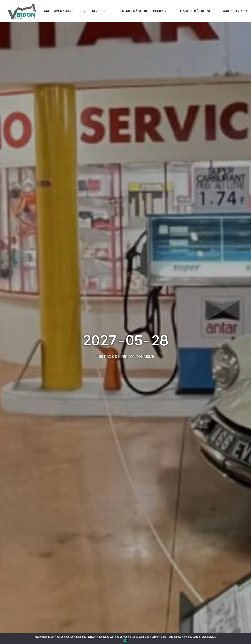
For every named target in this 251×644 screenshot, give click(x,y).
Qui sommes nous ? (59, 11)
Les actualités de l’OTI (195, 11)
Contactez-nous (236, 11)
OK (125, 640)
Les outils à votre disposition (142, 11)
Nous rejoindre (96, 11)
